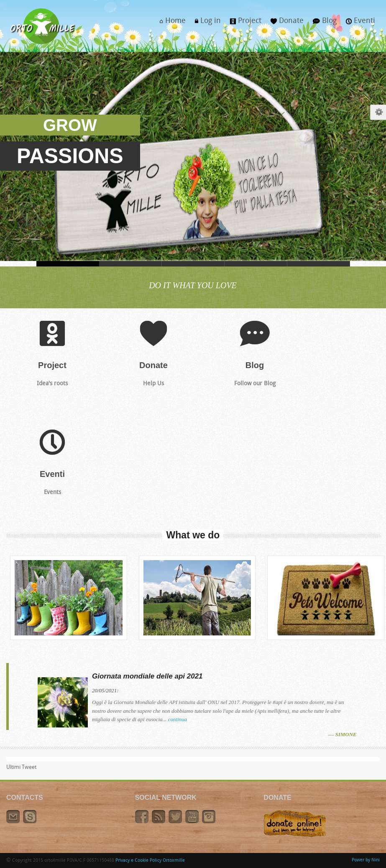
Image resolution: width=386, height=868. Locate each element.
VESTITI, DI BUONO (193, 264)
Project (243, 23)
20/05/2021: (105, 690)
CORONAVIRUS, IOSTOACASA (130, 264)
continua (178, 719)
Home (170, 23)
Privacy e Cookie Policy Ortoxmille (150, 861)
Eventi (358, 23)
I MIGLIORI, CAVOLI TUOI (256, 264)
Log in (206, 23)
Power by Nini (366, 860)
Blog (322, 23)
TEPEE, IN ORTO (319, 264)
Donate (285, 23)
